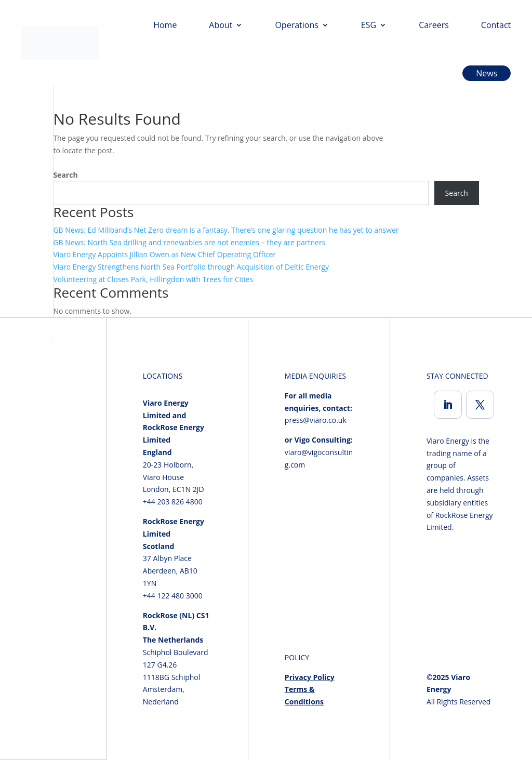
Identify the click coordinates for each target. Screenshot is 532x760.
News (487, 73)
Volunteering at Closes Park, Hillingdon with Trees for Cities (153, 279)
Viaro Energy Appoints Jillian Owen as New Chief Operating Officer (164, 254)
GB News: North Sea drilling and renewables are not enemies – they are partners (189, 242)
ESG (369, 25)
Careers (434, 25)
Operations (296, 25)
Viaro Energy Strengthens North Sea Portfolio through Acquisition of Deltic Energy (191, 267)
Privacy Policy (310, 677)
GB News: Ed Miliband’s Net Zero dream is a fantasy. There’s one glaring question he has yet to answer (226, 230)
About (221, 25)
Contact (496, 25)
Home (165, 25)
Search (65, 175)
